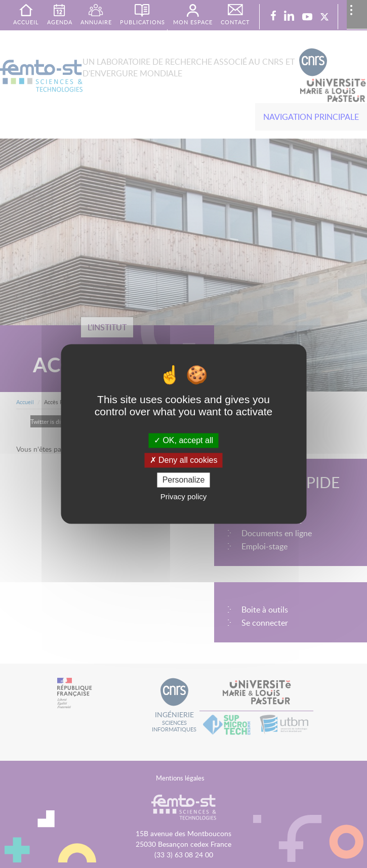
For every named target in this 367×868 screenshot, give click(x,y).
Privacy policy (184, 497)
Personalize (184, 480)
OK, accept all (183, 440)
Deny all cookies (184, 460)
